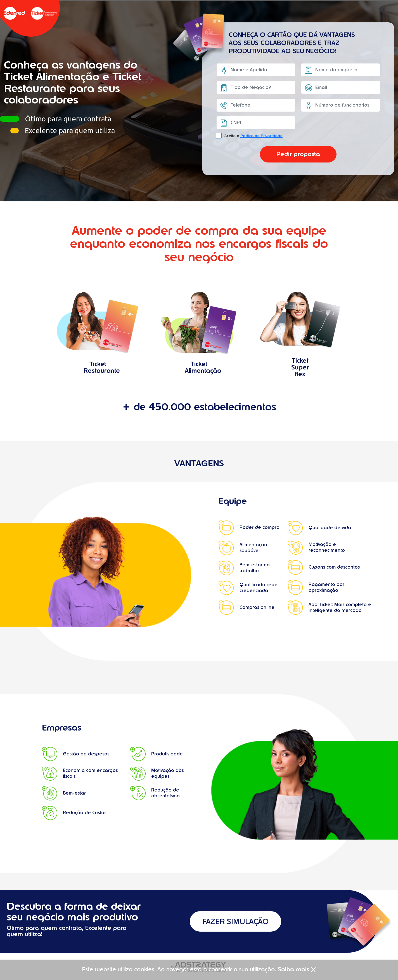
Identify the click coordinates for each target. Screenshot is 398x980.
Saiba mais (293, 969)
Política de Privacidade (261, 136)
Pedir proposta (298, 155)
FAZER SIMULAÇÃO (235, 921)
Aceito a (254, 136)
